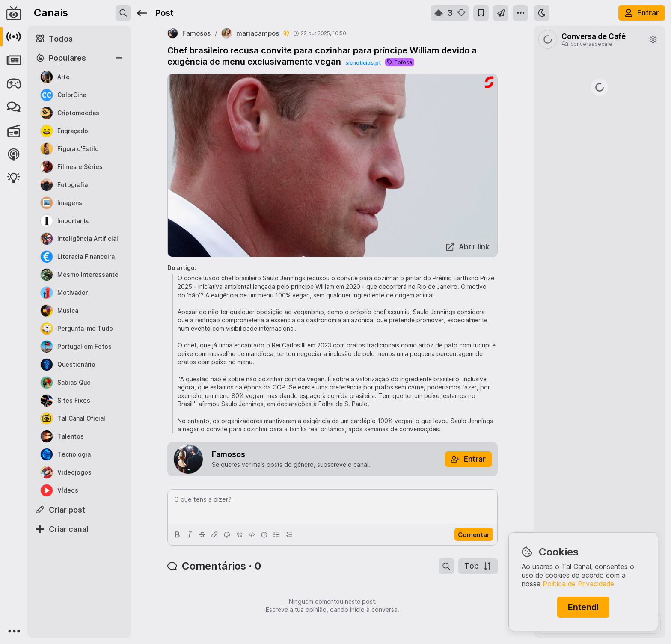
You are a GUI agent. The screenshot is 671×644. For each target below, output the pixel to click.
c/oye (645, 116)
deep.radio (555, 340)
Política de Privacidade (578, 584)
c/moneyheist (558, 175)
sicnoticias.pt (363, 62)
